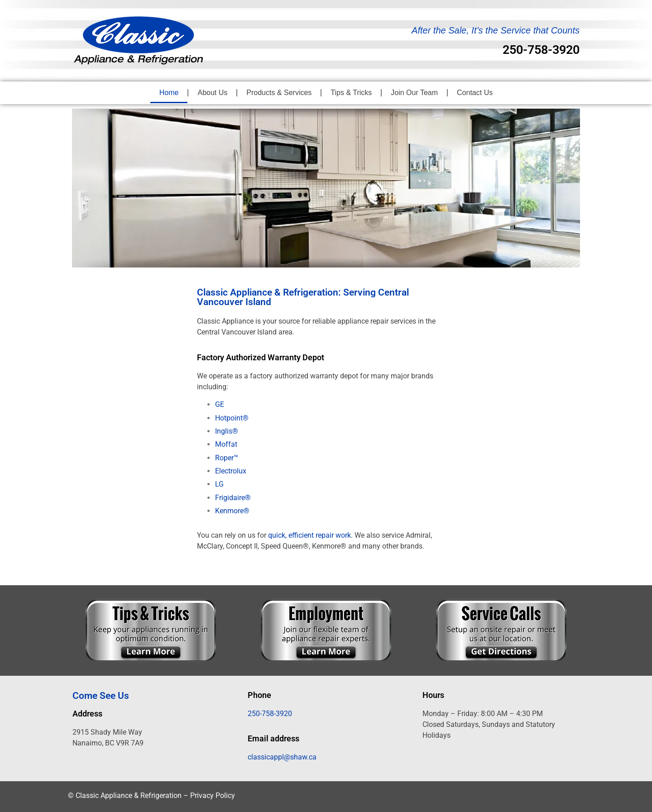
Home (169, 93)
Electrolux (231, 471)
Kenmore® (232, 511)
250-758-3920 (541, 50)
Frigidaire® (233, 498)
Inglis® (227, 431)
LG (219, 484)
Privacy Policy (213, 795)
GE (220, 404)
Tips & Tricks (351, 93)
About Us (212, 93)
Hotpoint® (232, 418)
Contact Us (475, 93)
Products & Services (279, 93)
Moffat (226, 444)
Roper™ (227, 458)
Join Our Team (414, 93)
